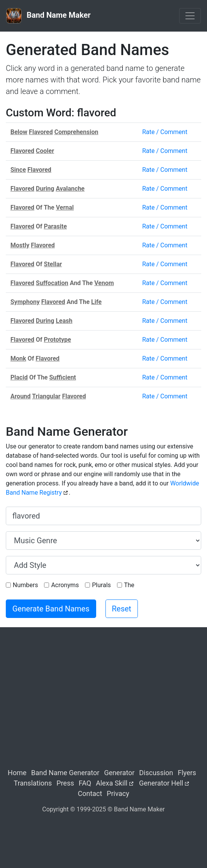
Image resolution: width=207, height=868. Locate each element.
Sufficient (62, 377)
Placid (19, 377)
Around (20, 396)
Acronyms (65, 585)
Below (19, 132)
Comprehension (76, 132)
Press (65, 783)
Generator (119, 773)
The (129, 585)
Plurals (101, 585)
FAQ (85, 783)
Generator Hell (161, 783)
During (45, 189)
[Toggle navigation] (190, 16)
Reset (122, 609)
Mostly (20, 245)
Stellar (53, 264)
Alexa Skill (112, 783)
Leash (64, 321)
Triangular (46, 396)
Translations (33, 783)
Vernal (65, 207)
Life (96, 302)
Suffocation (52, 283)
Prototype (58, 340)
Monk (18, 358)
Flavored (41, 132)
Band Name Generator (65, 773)
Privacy (118, 793)
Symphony (25, 302)
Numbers (25, 585)
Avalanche (70, 189)
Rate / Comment (165, 132)
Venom (104, 283)
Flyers (187, 773)
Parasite (55, 226)
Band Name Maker (48, 16)
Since (18, 170)
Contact (90, 793)
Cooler (45, 151)
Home (17, 773)
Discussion (156, 773)
